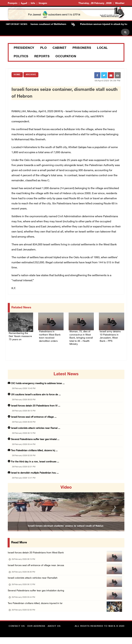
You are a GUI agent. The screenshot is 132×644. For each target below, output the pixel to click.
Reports (42, 57)
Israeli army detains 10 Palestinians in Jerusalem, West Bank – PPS (111, 335)
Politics (21, 57)
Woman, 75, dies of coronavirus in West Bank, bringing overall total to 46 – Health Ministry (81, 337)
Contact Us (17, 633)
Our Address (36, 633)
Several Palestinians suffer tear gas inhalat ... (35, 441)
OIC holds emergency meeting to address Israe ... (38, 385)
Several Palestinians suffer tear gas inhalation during (37, 595)
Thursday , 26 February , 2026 (95, 3)
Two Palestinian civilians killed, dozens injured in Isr (36, 609)
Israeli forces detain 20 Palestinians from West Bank (37, 554)
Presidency (24, 48)
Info (33, 3)
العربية (24, 3)
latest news (66, 376)
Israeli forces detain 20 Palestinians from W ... (36, 407)
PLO (44, 48)
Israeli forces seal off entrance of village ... (34, 418)
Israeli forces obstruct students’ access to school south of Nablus (66, 527)
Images (43, 3)
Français (13, 3)
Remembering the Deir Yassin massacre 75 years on (20, 336)
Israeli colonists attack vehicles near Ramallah (34, 582)
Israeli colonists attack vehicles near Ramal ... (36, 430)
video (66, 489)
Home (17, 75)
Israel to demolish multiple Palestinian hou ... (35, 474)
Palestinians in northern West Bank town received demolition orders (50, 335)
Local (102, 48)
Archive (31, 75)
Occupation (66, 57)
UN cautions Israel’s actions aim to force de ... (36, 396)
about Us (54, 633)
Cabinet (60, 48)
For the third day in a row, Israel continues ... (35, 463)
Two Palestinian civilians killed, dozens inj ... (34, 452)
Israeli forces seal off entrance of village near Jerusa (37, 568)
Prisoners (82, 48)
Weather (120, 3)
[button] (17, 509)
